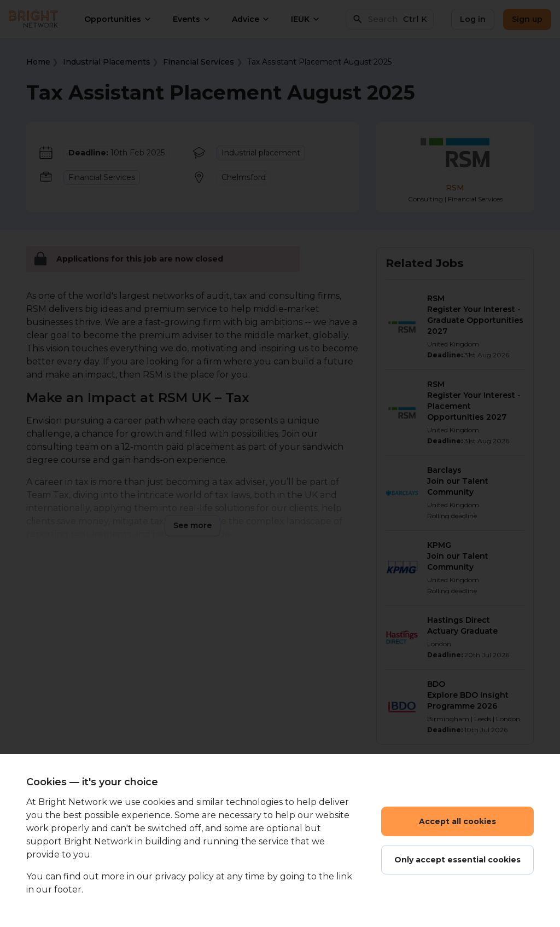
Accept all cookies (457, 821)
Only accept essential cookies (457, 860)
